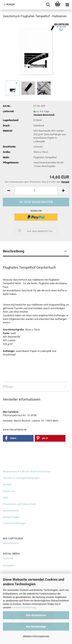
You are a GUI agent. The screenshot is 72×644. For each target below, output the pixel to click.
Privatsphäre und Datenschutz (19, 504)
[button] (9, 191)
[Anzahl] (36, 191)
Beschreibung (14, 251)
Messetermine (11, 511)
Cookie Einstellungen (14, 523)
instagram (8, 565)
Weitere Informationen (36, 636)
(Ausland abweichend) (44, 115)
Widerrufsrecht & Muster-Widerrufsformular (27, 471)
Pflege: (8, 387)
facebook (8, 558)
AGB (5, 498)
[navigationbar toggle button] (67, 5)
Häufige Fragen (11, 517)
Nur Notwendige (36, 627)
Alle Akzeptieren (36, 615)
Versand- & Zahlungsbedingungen (21, 478)
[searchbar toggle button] (48, 5)
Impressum (9, 491)
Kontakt (7, 485)
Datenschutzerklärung (24, 607)
